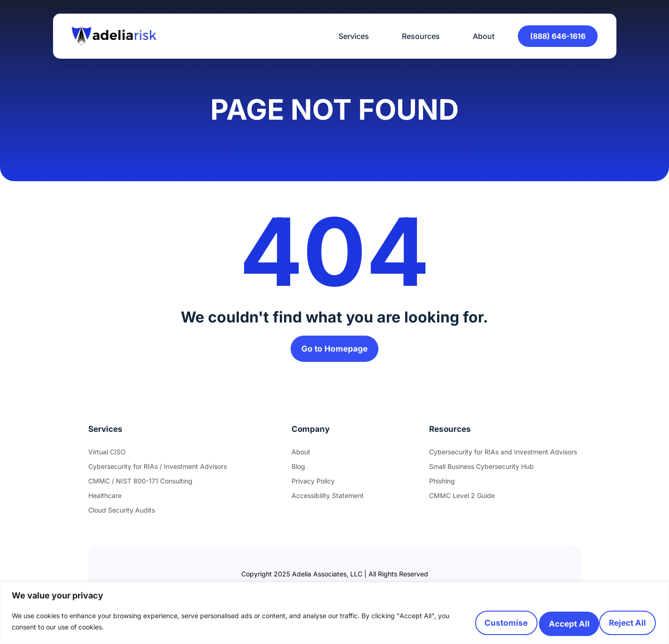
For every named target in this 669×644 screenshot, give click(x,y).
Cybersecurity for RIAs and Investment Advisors (503, 456)
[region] (334, 611)
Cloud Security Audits (122, 514)
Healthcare (105, 499)
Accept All (617, 620)
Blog (298, 470)
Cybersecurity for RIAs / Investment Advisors (158, 470)
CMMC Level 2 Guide (462, 499)
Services (356, 36)
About (484, 36)
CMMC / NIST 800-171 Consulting (140, 485)
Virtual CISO (107, 456)
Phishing (442, 485)
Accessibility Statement (328, 499)
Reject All (535, 620)
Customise (453, 620)
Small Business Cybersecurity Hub (481, 470)
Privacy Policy (313, 485)
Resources (423, 36)
